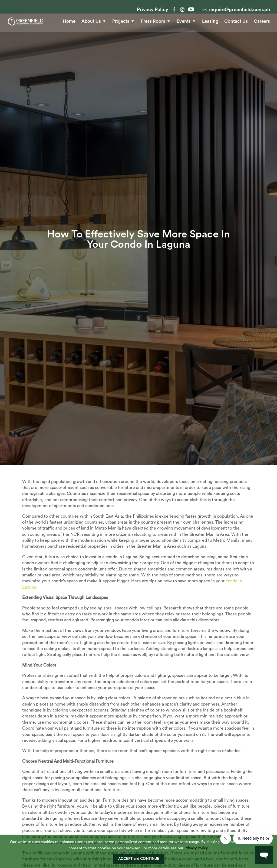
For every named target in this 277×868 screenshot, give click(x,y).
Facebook (174, 9)
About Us (91, 21)
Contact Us (236, 21)
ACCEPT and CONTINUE (139, 859)
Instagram (182, 9)
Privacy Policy (153, 10)
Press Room (153, 21)
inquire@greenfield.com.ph (240, 9)
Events (184, 21)
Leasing (210, 21)
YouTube (190, 9)
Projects (121, 21)
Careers (262, 21)
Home (69, 21)
